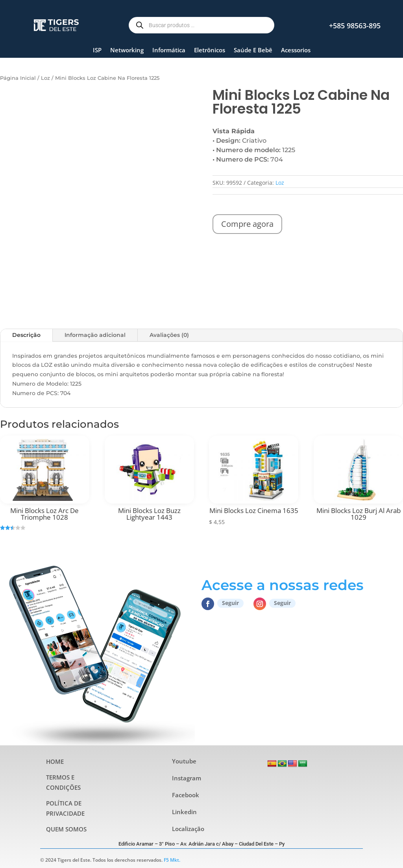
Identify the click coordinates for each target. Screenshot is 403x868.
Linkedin (184, 812)
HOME (55, 761)
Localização (188, 829)
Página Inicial (18, 78)
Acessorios (296, 50)
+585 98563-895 (355, 26)
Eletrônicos (210, 50)
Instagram (187, 778)
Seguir (230, 603)
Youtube (184, 761)
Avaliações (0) (169, 335)
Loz (45, 78)
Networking (127, 50)
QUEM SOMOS (66, 829)
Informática (169, 50)
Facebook (186, 795)
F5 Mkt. (172, 860)
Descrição (26, 335)
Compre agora (247, 224)
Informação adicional (95, 335)
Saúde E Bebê (253, 50)
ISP (97, 50)
